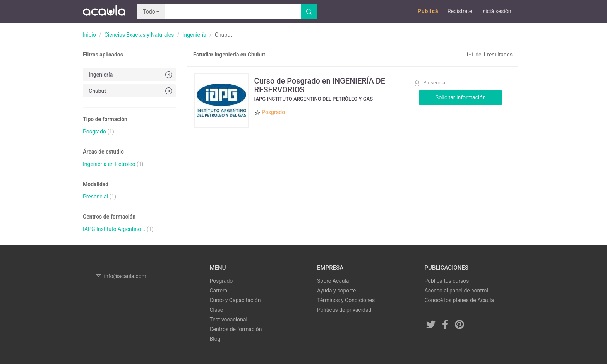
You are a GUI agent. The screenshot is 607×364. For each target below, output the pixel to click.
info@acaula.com (120, 276)
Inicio (89, 35)
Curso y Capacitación (235, 300)
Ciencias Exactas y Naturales (139, 35)
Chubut (131, 91)
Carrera (219, 291)
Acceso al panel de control (456, 291)
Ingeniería (195, 35)
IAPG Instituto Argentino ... (115, 229)
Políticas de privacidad (344, 310)
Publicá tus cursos (447, 281)
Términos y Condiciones (346, 300)
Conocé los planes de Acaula (459, 300)
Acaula (104, 12)
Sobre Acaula (333, 281)
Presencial (95, 197)
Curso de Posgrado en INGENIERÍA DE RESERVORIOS (320, 85)
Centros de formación (236, 329)
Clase (217, 310)
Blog (215, 339)
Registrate (460, 11)
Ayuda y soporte (336, 291)
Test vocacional (229, 320)
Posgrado (94, 132)
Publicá (428, 11)
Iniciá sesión (496, 11)
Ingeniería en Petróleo (109, 164)
